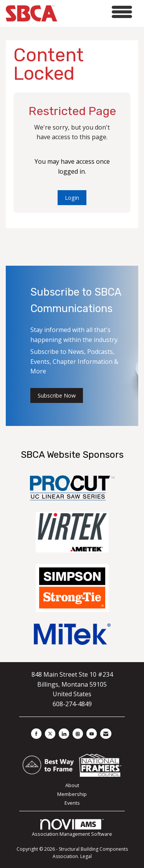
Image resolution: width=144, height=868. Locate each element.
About (72, 785)
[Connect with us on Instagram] (78, 734)
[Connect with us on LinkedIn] (64, 734)
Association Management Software (72, 828)
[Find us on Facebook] (36, 734)
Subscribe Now (57, 395)
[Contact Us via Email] (106, 734)
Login (72, 198)
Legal (86, 856)
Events (72, 803)
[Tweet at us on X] (50, 734)
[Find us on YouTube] (92, 734)
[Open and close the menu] (97, 12)
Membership (72, 794)
